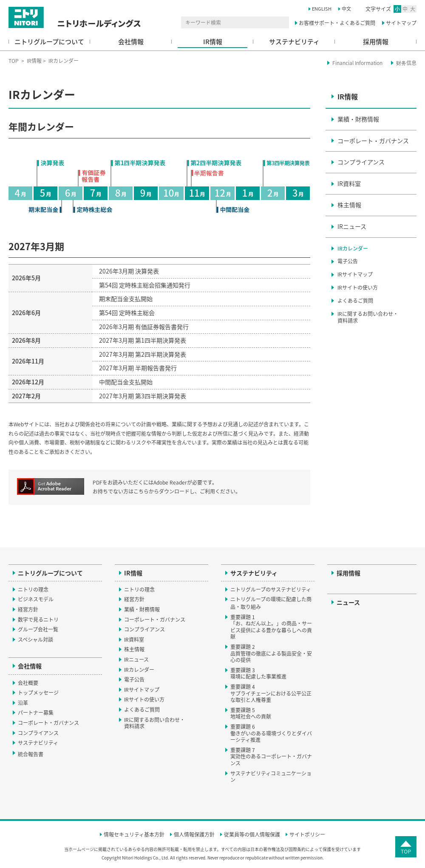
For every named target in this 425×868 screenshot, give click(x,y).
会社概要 (28, 683)
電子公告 (348, 261)
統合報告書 (35, 754)
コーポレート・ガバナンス (373, 141)
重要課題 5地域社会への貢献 (251, 713)
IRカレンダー (353, 248)
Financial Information (357, 63)
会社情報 (131, 42)
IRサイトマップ (355, 274)
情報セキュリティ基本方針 (134, 835)
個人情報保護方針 (194, 835)
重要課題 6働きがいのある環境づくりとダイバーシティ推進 (271, 733)
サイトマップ (401, 23)
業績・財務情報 (358, 119)
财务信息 (406, 63)
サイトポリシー (307, 835)
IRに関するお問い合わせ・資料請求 (368, 317)
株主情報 (349, 205)
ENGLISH (322, 9)
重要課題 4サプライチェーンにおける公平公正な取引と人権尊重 (271, 693)
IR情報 (213, 42)
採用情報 (376, 42)
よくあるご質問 (355, 301)
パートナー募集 (36, 713)
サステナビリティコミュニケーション (271, 777)
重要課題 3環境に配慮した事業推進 (258, 674)
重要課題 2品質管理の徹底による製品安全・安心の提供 (271, 653)
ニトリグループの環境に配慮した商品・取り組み (271, 603)
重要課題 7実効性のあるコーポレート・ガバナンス (271, 757)
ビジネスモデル (36, 599)
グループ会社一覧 (38, 629)
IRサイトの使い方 (358, 287)
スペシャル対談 (35, 640)
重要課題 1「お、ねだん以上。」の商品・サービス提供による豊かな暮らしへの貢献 (271, 627)
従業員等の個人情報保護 (252, 835)
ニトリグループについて (49, 42)
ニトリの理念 (33, 589)
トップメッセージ (38, 693)
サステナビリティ (294, 42)
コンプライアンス (361, 162)
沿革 (23, 703)
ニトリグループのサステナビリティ (271, 589)
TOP (14, 61)
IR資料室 (349, 183)
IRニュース (352, 226)
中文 (346, 9)
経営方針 (28, 609)
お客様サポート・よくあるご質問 (337, 23)
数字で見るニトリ (38, 620)
